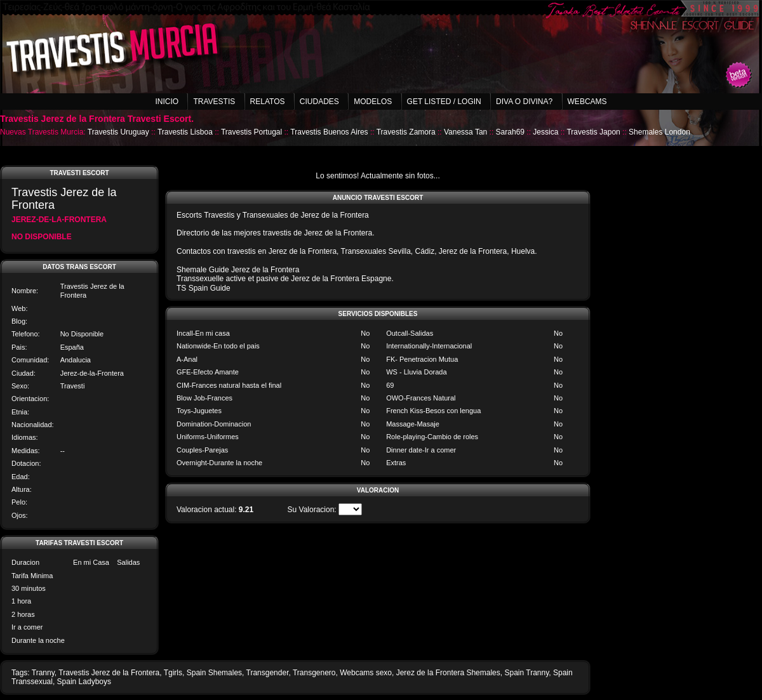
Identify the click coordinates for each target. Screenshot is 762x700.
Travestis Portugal (251, 132)
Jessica (545, 132)
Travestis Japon (593, 132)
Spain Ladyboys (84, 682)
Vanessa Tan (465, 132)
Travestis (214, 102)
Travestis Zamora (406, 132)
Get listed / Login (444, 102)
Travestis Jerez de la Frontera (109, 673)
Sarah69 (510, 132)
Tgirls (173, 673)
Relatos (268, 102)
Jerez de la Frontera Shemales (448, 673)
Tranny (43, 673)
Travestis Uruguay (118, 132)
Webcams (587, 102)
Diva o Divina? (524, 102)
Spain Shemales (214, 673)
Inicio (167, 102)
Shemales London (659, 132)
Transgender (268, 673)
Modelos (373, 102)
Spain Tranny (526, 673)
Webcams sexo (366, 673)
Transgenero (314, 673)
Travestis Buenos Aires (329, 132)
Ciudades (319, 102)
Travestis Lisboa (185, 132)
